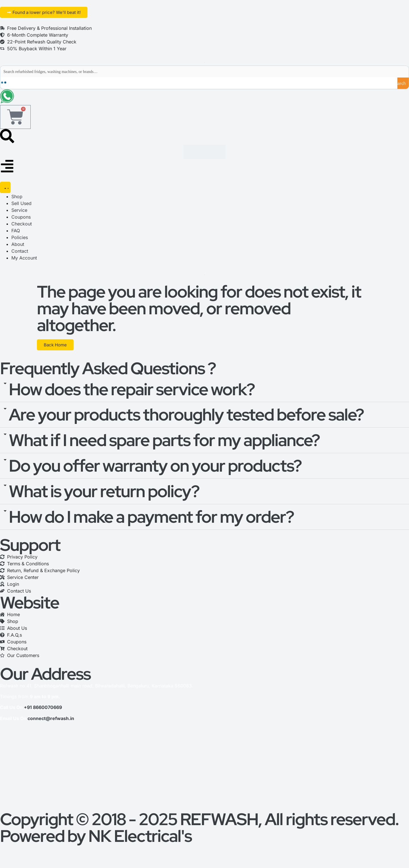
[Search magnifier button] (403, 83)
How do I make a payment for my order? (151, 517)
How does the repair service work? (132, 390)
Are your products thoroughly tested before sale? (186, 415)
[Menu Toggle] (5, 188)
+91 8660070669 (43, 708)
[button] (204, 390)
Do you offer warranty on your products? (155, 466)
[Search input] (205, 72)
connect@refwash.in (51, 719)
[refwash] (204, 769)
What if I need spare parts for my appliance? (164, 440)
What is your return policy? (104, 491)
